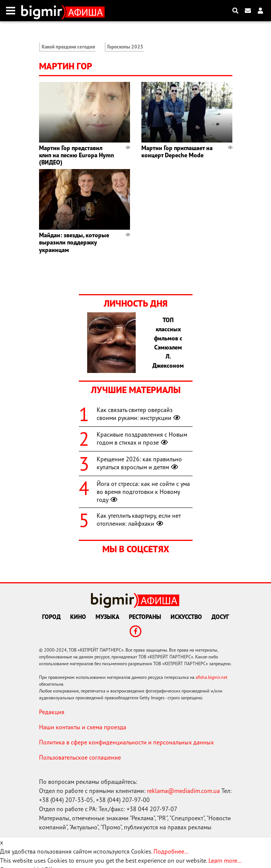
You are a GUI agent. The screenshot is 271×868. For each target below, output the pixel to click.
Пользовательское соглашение (80, 757)
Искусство (186, 617)
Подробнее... (171, 851)
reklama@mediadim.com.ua (183, 791)
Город (51, 617)
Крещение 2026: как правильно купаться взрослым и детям (139, 463)
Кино (78, 617)
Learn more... (225, 860)
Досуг (220, 617)
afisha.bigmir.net (211, 677)
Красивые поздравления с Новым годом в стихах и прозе (142, 438)
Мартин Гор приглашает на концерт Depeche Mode (177, 151)
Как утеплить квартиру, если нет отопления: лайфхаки (139, 519)
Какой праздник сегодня (68, 47)
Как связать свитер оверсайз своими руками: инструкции (139, 414)
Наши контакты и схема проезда (83, 727)
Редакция (52, 712)
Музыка (107, 617)
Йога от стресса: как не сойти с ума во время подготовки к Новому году (143, 492)
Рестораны (145, 617)
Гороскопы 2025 (125, 47)
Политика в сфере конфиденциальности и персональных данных (126, 742)
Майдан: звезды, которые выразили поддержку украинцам (74, 242)
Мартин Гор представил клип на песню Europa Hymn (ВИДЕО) (77, 155)
